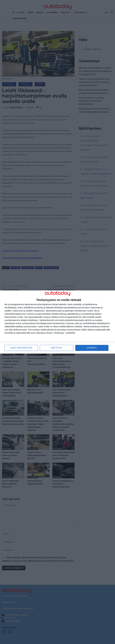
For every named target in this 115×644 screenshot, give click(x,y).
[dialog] (57, 322)
